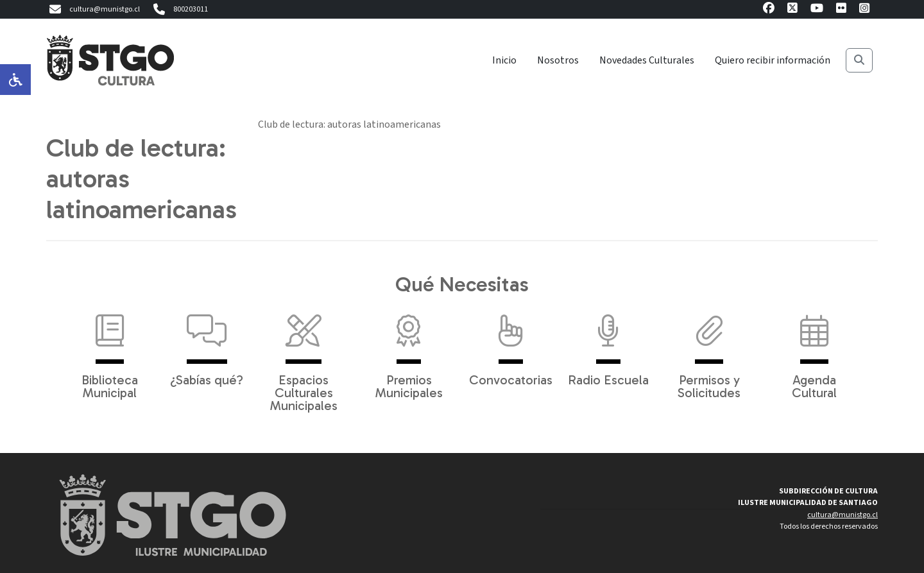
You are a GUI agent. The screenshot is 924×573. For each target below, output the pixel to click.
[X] (792, 10)
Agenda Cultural (814, 350)
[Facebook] (769, 10)
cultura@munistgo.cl (93, 10)
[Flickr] (841, 10)
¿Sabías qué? (207, 344)
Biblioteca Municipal (110, 350)
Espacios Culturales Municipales (304, 357)
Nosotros (558, 60)
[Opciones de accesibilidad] (15, 80)
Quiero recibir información (773, 60)
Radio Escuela (608, 344)
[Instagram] (864, 10)
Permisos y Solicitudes (709, 350)
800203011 (179, 10)
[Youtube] (817, 10)
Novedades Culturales (647, 60)
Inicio (504, 60)
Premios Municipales (409, 350)
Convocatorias (511, 344)
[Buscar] (859, 60)
